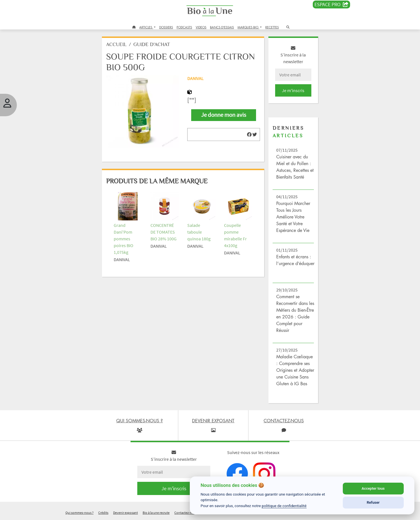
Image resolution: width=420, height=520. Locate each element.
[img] (249, 134)
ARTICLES (146, 27)
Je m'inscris (293, 90)
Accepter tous (373, 488)
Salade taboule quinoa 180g (199, 232)
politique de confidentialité (284, 506)
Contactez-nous (186, 513)
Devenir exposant (125, 513)
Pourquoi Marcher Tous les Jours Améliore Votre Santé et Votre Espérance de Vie (293, 217)
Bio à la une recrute (156, 513)
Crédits (103, 513)
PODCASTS (184, 27)
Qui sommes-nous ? (79, 513)
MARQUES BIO (248, 27)
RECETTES (272, 27)
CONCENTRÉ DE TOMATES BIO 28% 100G (164, 232)
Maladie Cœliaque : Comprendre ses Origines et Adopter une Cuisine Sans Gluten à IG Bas (295, 370)
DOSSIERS (166, 27)
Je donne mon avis (224, 115)
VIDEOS (201, 27)
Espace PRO (331, 4)
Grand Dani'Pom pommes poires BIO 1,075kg (124, 239)
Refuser (373, 502)
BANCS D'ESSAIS (222, 27)
